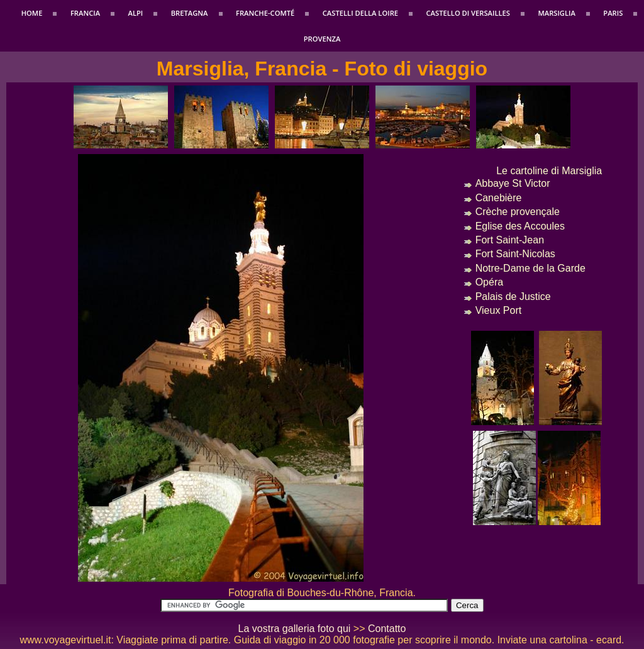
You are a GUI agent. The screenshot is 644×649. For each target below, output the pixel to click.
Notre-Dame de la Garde (530, 268)
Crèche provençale (518, 212)
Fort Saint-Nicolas (515, 254)
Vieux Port (499, 310)
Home (32, 13)
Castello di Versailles (468, 13)
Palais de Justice (513, 297)
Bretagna (190, 13)
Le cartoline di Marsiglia (549, 171)
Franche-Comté (265, 13)
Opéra (489, 282)
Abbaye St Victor (513, 183)
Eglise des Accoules (520, 226)
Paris (613, 13)
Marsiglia (556, 13)
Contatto (387, 629)
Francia (85, 13)
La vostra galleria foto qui (295, 629)
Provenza (322, 39)
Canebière (499, 198)
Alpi (136, 13)
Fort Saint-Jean (510, 240)
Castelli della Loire (360, 13)
